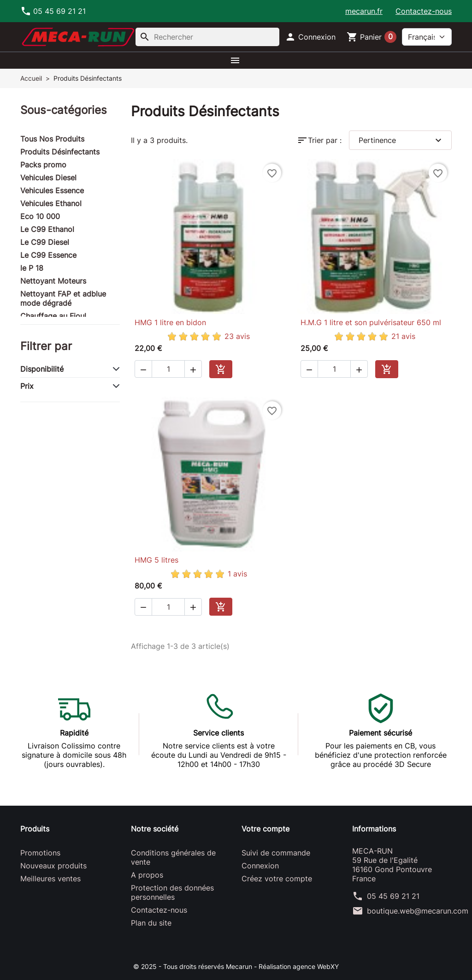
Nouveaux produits (53, 866)
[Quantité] (168, 369)
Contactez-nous (424, 11)
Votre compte (265, 829)
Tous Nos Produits (52, 139)
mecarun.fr (364, 11)
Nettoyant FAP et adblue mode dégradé (63, 298)
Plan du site (151, 923)
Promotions (40, 853)
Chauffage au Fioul (53, 316)
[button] (310, 37)
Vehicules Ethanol (51, 203)
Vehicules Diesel (48, 178)
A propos (147, 875)
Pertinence (401, 140)
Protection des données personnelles (172, 892)
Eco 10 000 (40, 216)
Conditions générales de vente (173, 857)
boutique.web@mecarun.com (418, 911)
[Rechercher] (207, 37)
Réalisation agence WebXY (299, 966)
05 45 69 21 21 (393, 896)
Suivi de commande (276, 853)
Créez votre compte (277, 879)
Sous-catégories (64, 110)
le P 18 (32, 268)
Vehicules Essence (52, 190)
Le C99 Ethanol (47, 229)
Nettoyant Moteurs (53, 281)
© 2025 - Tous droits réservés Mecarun (194, 966)
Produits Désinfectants (60, 152)
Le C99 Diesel (45, 242)
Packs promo (43, 165)
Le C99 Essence (48, 255)
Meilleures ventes (50, 879)
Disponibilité (42, 369)
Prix (27, 386)
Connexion (260, 866)
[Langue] (427, 37)
